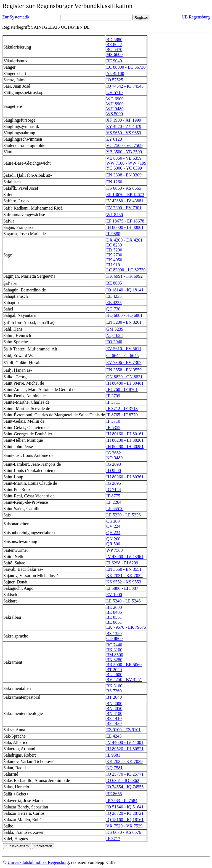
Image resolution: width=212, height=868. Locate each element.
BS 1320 (114, 633)
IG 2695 (114, 483)
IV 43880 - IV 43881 (125, 201)
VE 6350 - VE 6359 (124, 158)
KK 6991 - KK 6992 (124, 276)
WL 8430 (115, 215)
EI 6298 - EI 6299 (122, 563)
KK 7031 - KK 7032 (124, 576)
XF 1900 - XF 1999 (124, 120)
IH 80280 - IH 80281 (125, 447)
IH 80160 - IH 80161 (125, 434)
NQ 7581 (114, 768)
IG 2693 (114, 464)
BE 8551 (114, 617)
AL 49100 (115, 73)
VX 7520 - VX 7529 (124, 826)
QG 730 (113, 309)
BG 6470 (114, 49)
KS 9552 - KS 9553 (124, 582)
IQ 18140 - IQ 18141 (125, 290)
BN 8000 (114, 704)
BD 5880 (114, 40)
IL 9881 (113, 755)
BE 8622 (114, 45)
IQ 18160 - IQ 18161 (125, 820)
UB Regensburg (196, 17)
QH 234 (113, 533)
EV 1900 (114, 595)
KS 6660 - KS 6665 (124, 188)
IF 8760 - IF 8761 (122, 389)
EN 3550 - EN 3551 (124, 569)
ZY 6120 (114, 139)
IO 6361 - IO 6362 (123, 780)
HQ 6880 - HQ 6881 (124, 315)
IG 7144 (114, 490)
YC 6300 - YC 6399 (124, 168)
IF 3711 (113, 402)
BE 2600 (114, 607)
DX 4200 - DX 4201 (124, 240)
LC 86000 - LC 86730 (126, 67)
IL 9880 (113, 234)
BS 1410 (114, 718)
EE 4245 (114, 736)
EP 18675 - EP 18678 (125, 221)
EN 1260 (114, 182)
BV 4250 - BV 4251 (124, 680)
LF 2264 (114, 502)
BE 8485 (114, 612)
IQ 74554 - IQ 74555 (125, 787)
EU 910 (113, 265)
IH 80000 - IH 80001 (125, 227)
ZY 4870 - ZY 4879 (124, 126)
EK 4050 (114, 260)
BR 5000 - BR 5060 (124, 665)
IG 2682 (114, 453)
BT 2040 (114, 670)
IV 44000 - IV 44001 (125, 742)
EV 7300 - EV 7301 (124, 208)
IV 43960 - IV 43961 (125, 557)
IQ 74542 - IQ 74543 (125, 86)
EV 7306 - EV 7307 (124, 362)
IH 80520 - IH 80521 (125, 749)
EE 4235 (114, 296)
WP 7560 (114, 550)
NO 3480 (114, 458)
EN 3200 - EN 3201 (124, 322)
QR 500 (113, 544)
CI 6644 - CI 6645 (122, 356)
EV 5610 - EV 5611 (124, 349)
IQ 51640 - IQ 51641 (125, 807)
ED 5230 (114, 250)
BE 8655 (114, 794)
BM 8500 (115, 655)
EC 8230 (114, 245)
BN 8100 (114, 713)
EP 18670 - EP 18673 (125, 195)
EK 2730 (114, 255)
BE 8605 (114, 283)
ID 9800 (114, 471)
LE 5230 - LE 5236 (123, 515)
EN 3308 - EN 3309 (124, 175)
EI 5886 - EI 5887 (122, 588)
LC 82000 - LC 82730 (126, 270)
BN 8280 (114, 660)
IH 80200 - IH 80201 (125, 440)
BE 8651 (114, 622)
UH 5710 (114, 93)
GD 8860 (114, 638)
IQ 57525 (115, 80)
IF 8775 (113, 496)
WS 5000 (115, 114)
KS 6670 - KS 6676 (124, 832)
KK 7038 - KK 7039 (124, 761)
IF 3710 (113, 421)
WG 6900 (115, 99)
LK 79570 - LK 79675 (126, 627)
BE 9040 (114, 61)
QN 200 (113, 539)
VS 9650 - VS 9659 (124, 133)
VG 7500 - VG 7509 (124, 145)
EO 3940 (114, 342)
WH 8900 (115, 104)
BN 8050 (114, 708)
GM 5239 (115, 329)
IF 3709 (113, 396)
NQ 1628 (114, 335)
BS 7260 (114, 691)
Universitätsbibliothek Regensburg (38, 862)
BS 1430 (114, 723)
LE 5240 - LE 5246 (123, 601)
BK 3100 (114, 650)
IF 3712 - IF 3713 (122, 408)
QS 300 (113, 521)
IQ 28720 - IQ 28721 (125, 813)
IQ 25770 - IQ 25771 (125, 774)
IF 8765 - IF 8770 (122, 415)
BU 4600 (114, 675)
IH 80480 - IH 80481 (125, 383)
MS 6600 (114, 54)
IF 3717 (113, 839)
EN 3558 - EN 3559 (124, 370)
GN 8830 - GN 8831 (124, 377)
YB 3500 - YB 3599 (124, 152)
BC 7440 (114, 645)
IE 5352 (113, 428)
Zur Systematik (16, 17)
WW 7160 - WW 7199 (126, 163)
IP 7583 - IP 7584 (122, 801)
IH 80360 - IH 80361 (125, 477)
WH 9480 (115, 109)
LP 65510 (115, 509)
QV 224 (113, 526)
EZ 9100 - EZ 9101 (123, 730)
